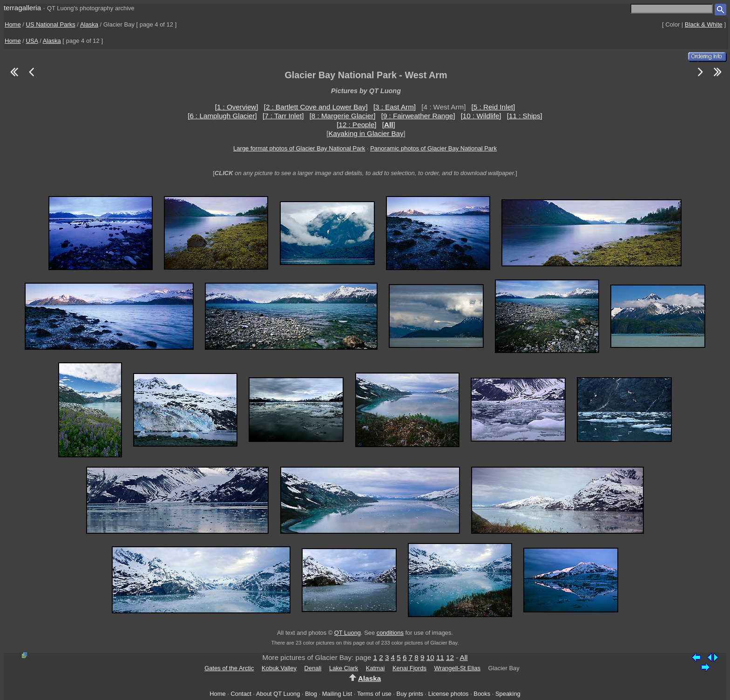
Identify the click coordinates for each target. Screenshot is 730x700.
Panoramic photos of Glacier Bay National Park (433, 148)
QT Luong (348, 633)
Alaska (89, 24)
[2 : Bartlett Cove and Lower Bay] (316, 107)
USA (32, 41)
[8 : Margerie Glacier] (343, 116)
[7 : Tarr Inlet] (283, 116)
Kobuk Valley (279, 668)
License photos (449, 694)
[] (389, 125)
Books (482, 694)
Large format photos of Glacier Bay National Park (299, 148)
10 (430, 657)
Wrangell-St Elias (457, 668)
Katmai (375, 668)
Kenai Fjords (409, 668)
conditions (390, 633)
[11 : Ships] (525, 116)
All (464, 657)
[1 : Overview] (237, 107)
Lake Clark (344, 668)
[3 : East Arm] (395, 107)
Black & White (704, 24)
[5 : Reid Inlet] (493, 107)
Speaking (508, 694)
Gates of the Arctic (229, 668)
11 (440, 657)
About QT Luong (278, 694)
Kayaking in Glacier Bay (366, 133)
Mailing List (337, 694)
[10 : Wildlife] (481, 116)
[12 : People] (356, 125)
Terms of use (374, 694)
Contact (241, 694)
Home (13, 24)
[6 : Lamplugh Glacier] (222, 116)
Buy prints (410, 694)
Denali (313, 668)
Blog (311, 694)
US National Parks (51, 24)
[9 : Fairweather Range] (418, 116)
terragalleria (22, 8)
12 (450, 657)
